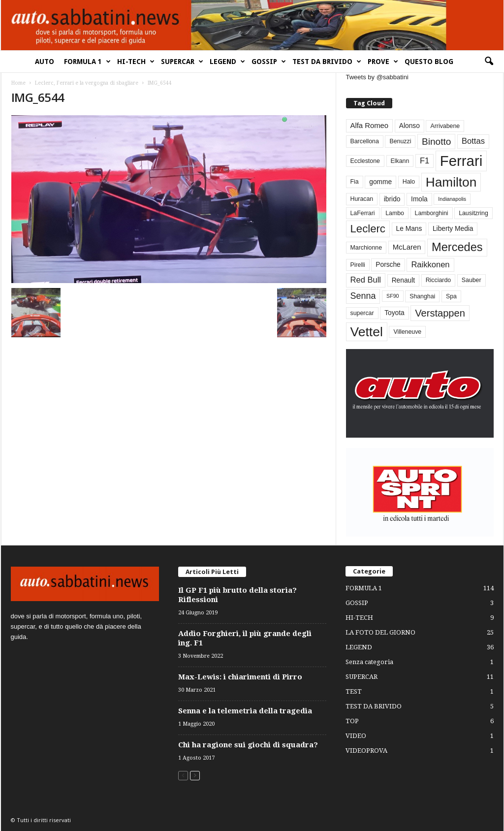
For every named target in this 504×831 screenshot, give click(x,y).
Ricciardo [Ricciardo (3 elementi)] (438, 280)
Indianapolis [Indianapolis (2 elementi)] (452, 199)
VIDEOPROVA (366, 751)
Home (18, 83)
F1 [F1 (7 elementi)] (425, 161)
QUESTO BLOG (429, 62)
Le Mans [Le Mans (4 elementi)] (409, 229)
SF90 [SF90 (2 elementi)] (393, 296)
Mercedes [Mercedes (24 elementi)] (457, 247)
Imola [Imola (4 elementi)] (419, 199)
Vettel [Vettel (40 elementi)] (367, 332)
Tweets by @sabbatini (377, 77)
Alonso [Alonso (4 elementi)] (409, 126)
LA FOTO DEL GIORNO (380, 632)
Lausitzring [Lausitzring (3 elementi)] (473, 213)
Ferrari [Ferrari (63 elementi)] (461, 161)
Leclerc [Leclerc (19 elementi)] (368, 229)
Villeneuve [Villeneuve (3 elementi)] (407, 332)
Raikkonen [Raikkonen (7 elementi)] (430, 265)
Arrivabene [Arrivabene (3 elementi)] (445, 126)
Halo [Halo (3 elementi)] (409, 182)
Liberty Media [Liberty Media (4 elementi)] (453, 229)
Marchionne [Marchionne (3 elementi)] (366, 248)
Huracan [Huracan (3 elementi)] (362, 199)
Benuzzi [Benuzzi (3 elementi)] (400, 141)
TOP (352, 721)
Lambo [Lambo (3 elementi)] (395, 213)
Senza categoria (369, 662)
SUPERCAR (182, 62)
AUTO (45, 62)
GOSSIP (269, 62)
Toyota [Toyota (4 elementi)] (394, 313)
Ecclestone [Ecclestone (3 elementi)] (365, 161)
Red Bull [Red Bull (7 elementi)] (366, 280)
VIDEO (356, 736)
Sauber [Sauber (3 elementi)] (472, 280)
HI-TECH (136, 62)
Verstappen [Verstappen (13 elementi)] (440, 313)
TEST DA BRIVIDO (327, 62)
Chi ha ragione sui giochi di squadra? (248, 745)
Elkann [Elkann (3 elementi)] (400, 161)
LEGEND (227, 62)
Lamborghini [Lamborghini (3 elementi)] (432, 213)
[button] (489, 62)
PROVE (383, 62)
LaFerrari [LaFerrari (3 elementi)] (363, 213)
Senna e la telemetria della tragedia (245, 711)
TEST (354, 691)
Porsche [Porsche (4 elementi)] (388, 265)
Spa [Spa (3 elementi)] (451, 296)
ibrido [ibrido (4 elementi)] (392, 199)
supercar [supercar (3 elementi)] (362, 313)
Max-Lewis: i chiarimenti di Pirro (240, 677)
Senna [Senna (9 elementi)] (363, 296)
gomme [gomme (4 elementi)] (380, 182)
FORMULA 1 (87, 62)
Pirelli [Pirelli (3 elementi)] (358, 265)
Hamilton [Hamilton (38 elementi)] (451, 182)
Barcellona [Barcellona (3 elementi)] (365, 141)
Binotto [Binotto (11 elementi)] (436, 142)
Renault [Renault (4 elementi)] (403, 280)
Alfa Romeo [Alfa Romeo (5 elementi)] (370, 126)
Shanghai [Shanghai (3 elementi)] (422, 296)
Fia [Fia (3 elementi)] (355, 182)
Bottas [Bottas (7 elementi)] (473, 141)
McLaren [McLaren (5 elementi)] (407, 247)
